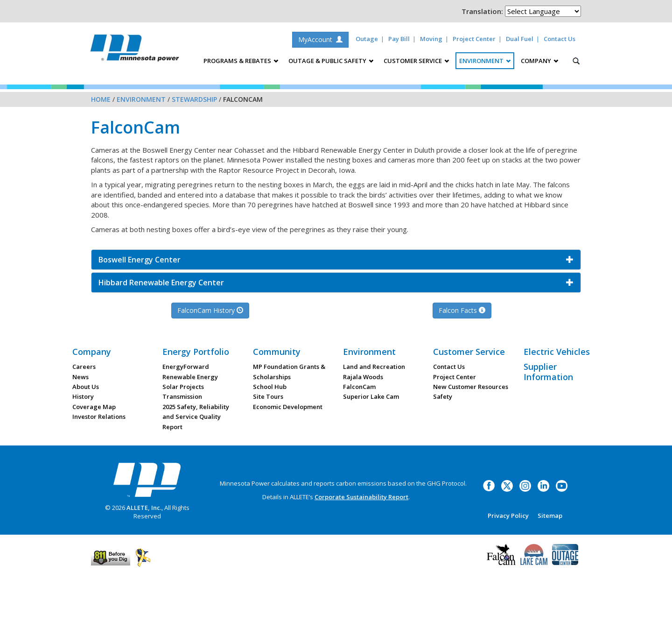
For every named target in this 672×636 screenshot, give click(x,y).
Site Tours (268, 396)
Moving (431, 39)
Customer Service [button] (416, 61)
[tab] (336, 260)
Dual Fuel (520, 39)
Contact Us (560, 39)
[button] (336, 260)
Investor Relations (99, 417)
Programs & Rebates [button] (241, 61)
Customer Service (469, 352)
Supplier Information (548, 372)
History (83, 396)
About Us (86, 387)
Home (101, 99)
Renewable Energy (190, 377)
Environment (141, 99)
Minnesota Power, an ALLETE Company (135, 50)
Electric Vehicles (557, 352)
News (80, 377)
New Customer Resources (471, 387)
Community (277, 352)
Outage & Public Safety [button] (331, 61)
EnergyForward (186, 367)
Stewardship (194, 99)
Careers (84, 367)
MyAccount (320, 39)
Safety (443, 396)
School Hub (270, 387)
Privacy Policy (508, 516)
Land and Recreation (374, 367)
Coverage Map (94, 407)
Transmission (182, 396)
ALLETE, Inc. (144, 508)
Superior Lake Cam (371, 396)
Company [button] (539, 61)
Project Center (474, 39)
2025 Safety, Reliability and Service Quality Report (196, 417)
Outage (367, 39)
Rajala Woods (363, 377)
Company (92, 352)
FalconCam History (210, 310)
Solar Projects (183, 387)
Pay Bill (399, 39)
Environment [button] (485, 61)
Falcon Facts (462, 310)
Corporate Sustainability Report (361, 497)
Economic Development (288, 407)
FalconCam (359, 387)
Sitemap (550, 516)
